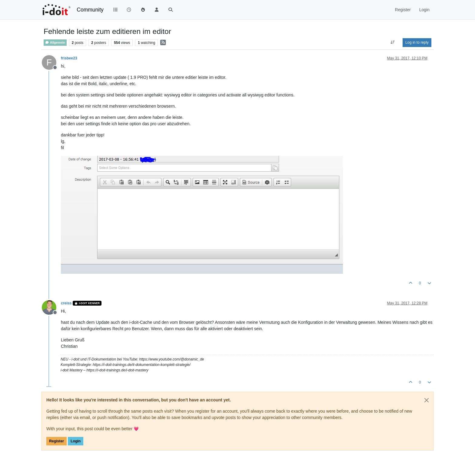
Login (76, 441)
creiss (66, 303)
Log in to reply (417, 42)
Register (56, 441)
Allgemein (55, 43)
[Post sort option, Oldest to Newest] (393, 42)
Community (90, 10)
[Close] (427, 400)
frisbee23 (69, 58)
